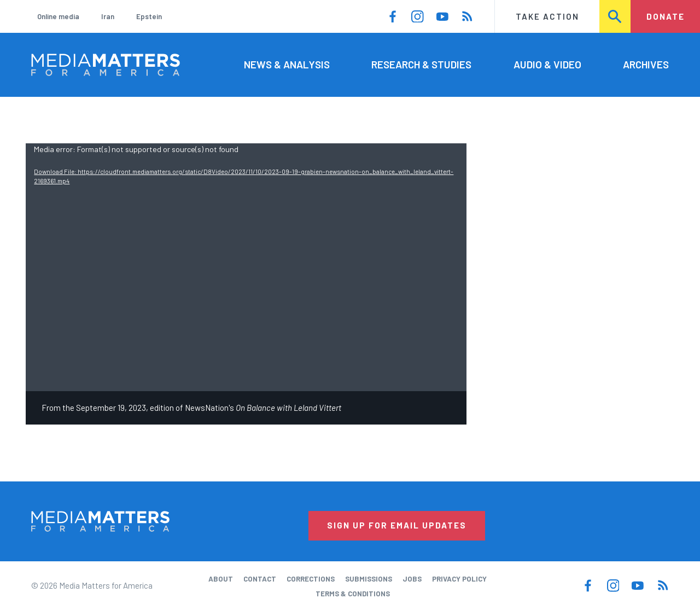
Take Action (547, 16)
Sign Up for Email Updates (397, 525)
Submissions (369, 579)
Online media (58, 16)
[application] (246, 267)
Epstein (149, 16)
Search (616, 16)
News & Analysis (287, 64)
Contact (260, 579)
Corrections (311, 579)
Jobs (412, 579)
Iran (108, 16)
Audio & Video (547, 64)
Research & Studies (421, 64)
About (221, 579)
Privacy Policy (459, 579)
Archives (646, 64)
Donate (666, 16)
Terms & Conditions (353, 594)
